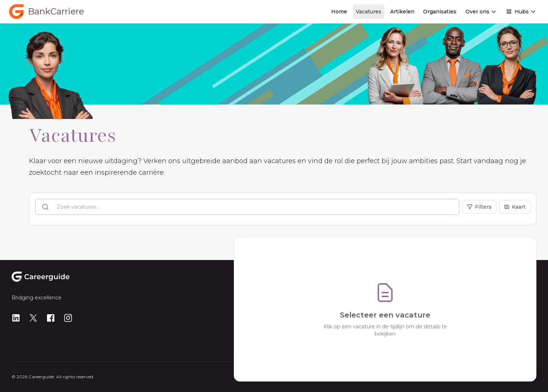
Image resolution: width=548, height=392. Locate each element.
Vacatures (369, 12)
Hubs (521, 12)
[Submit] (46, 207)
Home (339, 12)
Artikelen (402, 12)
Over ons (481, 12)
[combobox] (247, 207)
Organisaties (440, 12)
